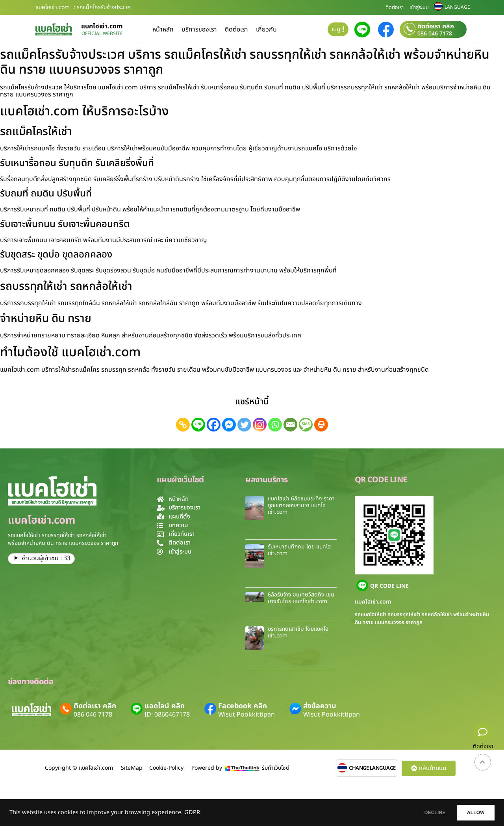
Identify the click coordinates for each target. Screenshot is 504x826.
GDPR (192, 813)
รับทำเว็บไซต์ (276, 768)
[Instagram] (260, 425)
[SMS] (306, 425)
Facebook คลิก (243, 706)
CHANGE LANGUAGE (372, 768)
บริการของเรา (199, 30)
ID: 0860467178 (167, 715)
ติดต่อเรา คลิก (436, 26)
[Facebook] (214, 425)
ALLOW (472, 813)
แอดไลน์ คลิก (165, 706)
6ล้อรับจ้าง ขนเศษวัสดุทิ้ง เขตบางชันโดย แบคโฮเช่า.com (301, 598)
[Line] (198, 425)
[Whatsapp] (275, 425)
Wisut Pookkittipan (246, 715)
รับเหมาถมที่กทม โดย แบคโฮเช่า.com (299, 550)
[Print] (321, 425)
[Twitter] (244, 425)
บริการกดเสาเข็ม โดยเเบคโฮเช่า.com (298, 632)
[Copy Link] (183, 425)
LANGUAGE (457, 7)
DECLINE (423, 813)
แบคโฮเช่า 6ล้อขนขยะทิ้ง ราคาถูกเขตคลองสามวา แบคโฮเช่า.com (301, 505)
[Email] (290, 425)
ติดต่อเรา (395, 7)
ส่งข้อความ (320, 706)
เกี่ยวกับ (266, 30)
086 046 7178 (435, 34)
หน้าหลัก (163, 30)
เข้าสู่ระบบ (419, 7)
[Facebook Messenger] (229, 425)
